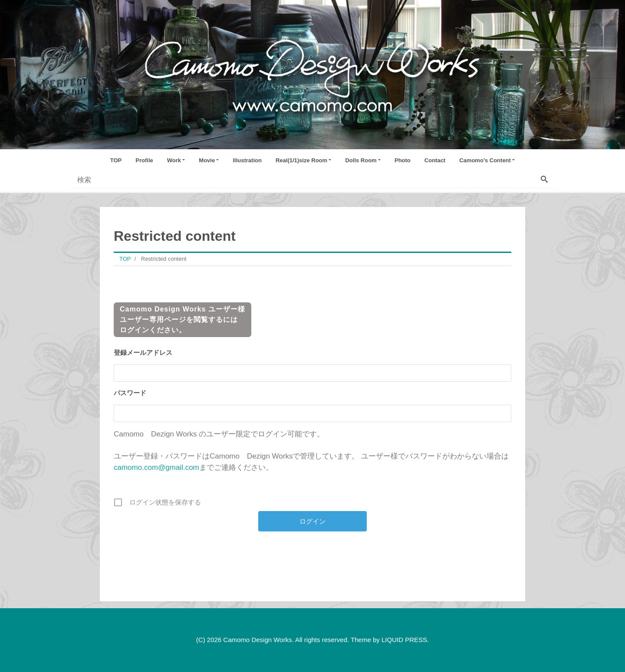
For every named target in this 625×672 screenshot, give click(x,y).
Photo (403, 160)
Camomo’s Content (485, 160)
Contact (435, 160)
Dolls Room (361, 160)
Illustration (247, 160)
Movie (207, 160)
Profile (144, 160)
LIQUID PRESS (404, 640)
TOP (116, 160)
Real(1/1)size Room (301, 160)
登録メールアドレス (143, 352)
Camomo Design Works (257, 640)
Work (174, 160)
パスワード (130, 393)
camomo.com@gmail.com (156, 467)
